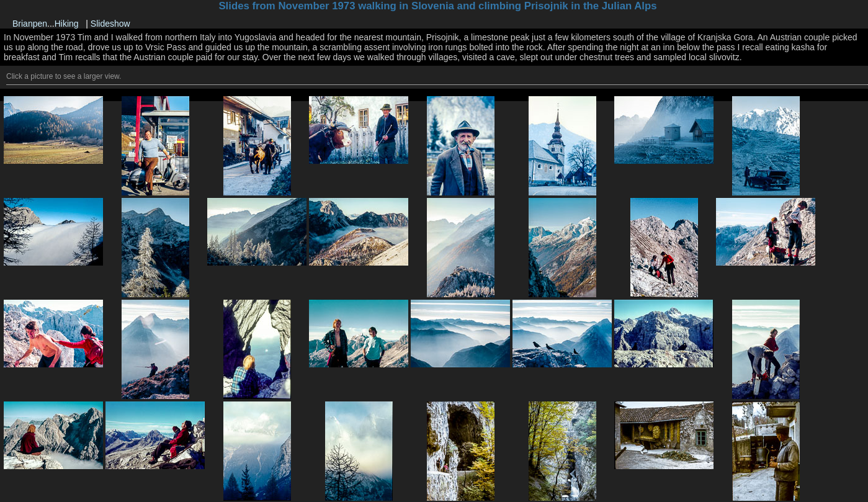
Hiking (67, 24)
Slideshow (110, 24)
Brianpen (30, 24)
